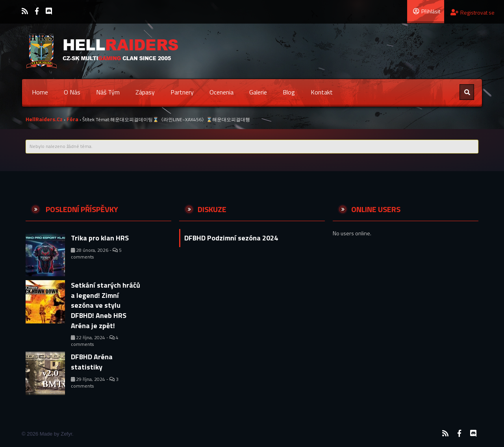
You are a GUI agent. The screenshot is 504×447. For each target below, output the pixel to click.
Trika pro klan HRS (100, 238)
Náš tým (108, 92)
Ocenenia (221, 92)
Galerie (258, 92)
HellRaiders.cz (44, 119)
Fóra (72, 119)
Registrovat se (472, 12)
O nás (72, 92)
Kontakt (322, 92)
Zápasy (145, 92)
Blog (289, 92)
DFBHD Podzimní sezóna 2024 (231, 238)
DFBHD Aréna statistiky (92, 362)
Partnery (182, 92)
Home (40, 92)
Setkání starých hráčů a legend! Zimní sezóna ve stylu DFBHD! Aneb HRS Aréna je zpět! (106, 305)
